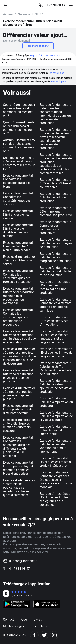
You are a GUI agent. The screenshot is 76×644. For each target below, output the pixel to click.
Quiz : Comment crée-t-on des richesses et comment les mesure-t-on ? (19, 128)
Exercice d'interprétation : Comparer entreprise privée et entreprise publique (19, 394)
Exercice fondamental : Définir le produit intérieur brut (55, 430)
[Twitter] (44, 635)
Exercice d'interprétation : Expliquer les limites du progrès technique (56, 353)
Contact (8, 619)
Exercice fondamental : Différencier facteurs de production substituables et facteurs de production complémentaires (56, 164)
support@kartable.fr (23, 561)
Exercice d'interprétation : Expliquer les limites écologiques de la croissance (56, 499)
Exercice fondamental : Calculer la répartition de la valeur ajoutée (56, 416)
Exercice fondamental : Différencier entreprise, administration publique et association (19, 337)
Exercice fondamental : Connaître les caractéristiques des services (19, 199)
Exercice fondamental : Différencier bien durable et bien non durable (19, 230)
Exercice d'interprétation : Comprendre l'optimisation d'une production (56, 287)
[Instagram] (54, 635)
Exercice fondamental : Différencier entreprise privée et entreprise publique (19, 376)
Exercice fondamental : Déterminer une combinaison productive (56, 211)
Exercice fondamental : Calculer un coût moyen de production (56, 243)
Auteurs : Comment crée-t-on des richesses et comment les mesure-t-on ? (20, 146)
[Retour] (7, 5)
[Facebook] (34, 635)
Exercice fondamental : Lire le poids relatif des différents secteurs (19, 409)
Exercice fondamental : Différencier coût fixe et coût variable (55, 183)
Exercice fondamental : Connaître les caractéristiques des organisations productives (19, 317)
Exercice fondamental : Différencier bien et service (19, 215)
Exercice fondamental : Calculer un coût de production (55, 197)
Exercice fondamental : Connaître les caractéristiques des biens (19, 181)
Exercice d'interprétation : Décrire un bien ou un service (19, 260)
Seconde (24, 14)
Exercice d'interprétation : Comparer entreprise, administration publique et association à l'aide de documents (19, 356)
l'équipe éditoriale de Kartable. (46, 56)
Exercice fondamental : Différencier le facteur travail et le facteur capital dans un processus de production (55, 139)
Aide (24, 619)
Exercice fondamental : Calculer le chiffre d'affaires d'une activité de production (55, 368)
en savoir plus (57, 73)
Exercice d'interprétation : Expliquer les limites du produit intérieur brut (56, 462)
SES (38, 14)
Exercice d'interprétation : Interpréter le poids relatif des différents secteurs (19, 425)
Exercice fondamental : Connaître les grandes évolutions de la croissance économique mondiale (56, 480)
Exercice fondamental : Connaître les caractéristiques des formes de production (19, 276)
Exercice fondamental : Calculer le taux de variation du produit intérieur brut (55, 446)
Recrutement (42, 626)
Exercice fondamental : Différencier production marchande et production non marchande (19, 296)
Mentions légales (15, 626)
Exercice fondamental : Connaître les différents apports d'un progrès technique (55, 305)
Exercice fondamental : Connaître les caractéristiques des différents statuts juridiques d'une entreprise (19, 447)
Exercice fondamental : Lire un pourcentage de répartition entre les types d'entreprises (19, 468)
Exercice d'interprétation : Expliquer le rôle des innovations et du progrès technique (56, 337)
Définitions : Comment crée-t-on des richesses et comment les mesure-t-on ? (19, 163)
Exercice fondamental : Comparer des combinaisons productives (55, 227)
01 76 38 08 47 (55, 5)
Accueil (8, 14)
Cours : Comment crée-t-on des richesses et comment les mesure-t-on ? (19, 110)
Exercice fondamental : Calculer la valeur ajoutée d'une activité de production (56, 386)
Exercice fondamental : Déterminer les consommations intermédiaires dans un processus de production (55, 114)
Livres (38, 619)
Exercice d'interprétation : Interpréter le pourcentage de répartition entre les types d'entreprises (19, 488)
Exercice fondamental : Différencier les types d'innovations (55, 321)
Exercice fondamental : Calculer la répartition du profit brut (56, 402)
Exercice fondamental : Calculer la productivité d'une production (55, 271)
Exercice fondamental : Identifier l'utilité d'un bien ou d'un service (19, 246)
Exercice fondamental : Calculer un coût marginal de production (55, 257)
